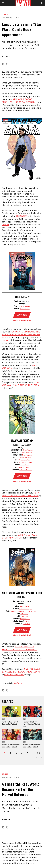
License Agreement (9, 867)
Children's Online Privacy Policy (30, 864)
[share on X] (7, 64)
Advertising (27, 790)
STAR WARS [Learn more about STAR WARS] (21, 216)
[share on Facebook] (3, 64)
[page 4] (22, 753)
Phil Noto (28, 621)
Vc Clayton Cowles (25, 462)
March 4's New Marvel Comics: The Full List (10, 723)
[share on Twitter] (9, 850)
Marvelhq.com (28, 800)
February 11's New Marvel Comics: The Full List (31, 724)
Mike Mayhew (28, 450)
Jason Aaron (25, 465)
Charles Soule (25, 309)
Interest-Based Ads (23, 867)
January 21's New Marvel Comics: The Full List (11, 746)
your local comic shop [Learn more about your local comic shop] (14, 675)
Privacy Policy (17, 861)
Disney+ (25, 795)
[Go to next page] (39, 757)
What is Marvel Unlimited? (22, 320)
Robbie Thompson (18, 611)
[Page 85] (38, 753)
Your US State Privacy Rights (33, 861)
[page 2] (11, 753)
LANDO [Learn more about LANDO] (5, 224)
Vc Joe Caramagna (25, 609)
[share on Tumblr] (18, 850)
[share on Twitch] (35, 850)
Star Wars (18, 683)
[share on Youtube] (22, 850)
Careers (7, 800)
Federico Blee (25, 619)
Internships (9, 805)
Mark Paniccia (25, 606)
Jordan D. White (25, 460)
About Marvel (9, 790)
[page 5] (28, 753)
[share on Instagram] (13, 850)
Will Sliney (24, 614)
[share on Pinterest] (31, 850)
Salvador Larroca (24, 467)
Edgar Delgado (25, 457)
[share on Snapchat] (26, 850)
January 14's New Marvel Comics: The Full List (32, 746)
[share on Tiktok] (39, 850)
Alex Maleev (26, 306)
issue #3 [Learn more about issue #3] (6, 340)
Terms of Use (6, 861)
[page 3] (16, 753)
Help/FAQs (8, 795)
